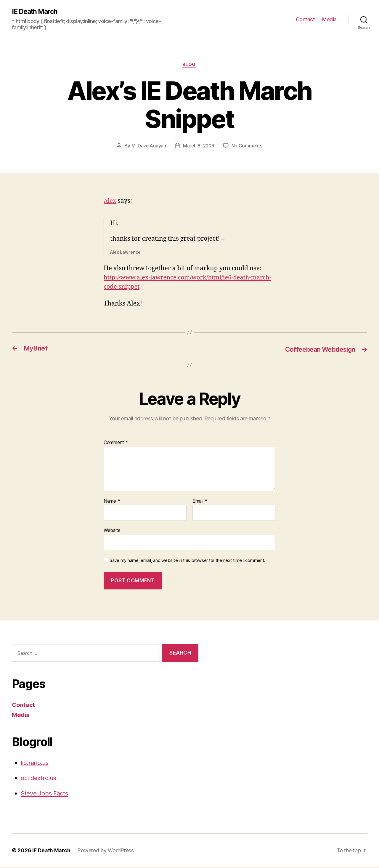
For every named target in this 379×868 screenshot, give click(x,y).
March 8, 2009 (199, 147)
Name (112, 502)
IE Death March (36, 12)
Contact (305, 19)
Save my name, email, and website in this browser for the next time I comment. (187, 561)
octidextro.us (39, 779)
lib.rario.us (36, 763)
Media (329, 19)
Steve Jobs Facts (45, 794)
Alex (110, 202)
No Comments (247, 147)
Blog (189, 65)
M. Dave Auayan (148, 147)
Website (112, 531)
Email (200, 502)
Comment (116, 443)
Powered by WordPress (106, 851)
